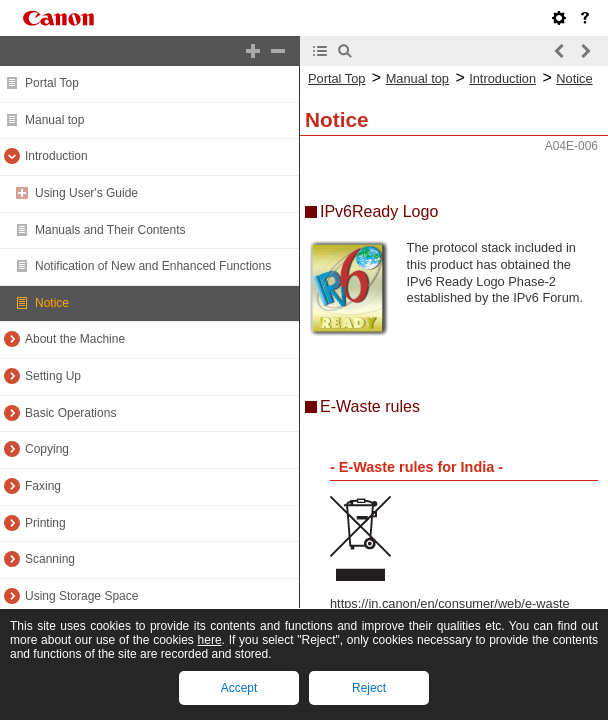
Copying (47, 449)
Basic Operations (70, 413)
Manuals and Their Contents (110, 230)
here (210, 640)
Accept (239, 688)
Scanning (50, 559)
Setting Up (53, 376)
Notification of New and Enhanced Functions (153, 266)
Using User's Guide (86, 193)
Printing (45, 523)
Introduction (56, 156)
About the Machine (75, 339)
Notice (52, 303)
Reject (369, 688)
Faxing (43, 486)
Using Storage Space (81, 596)
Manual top (54, 120)
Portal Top (52, 83)
